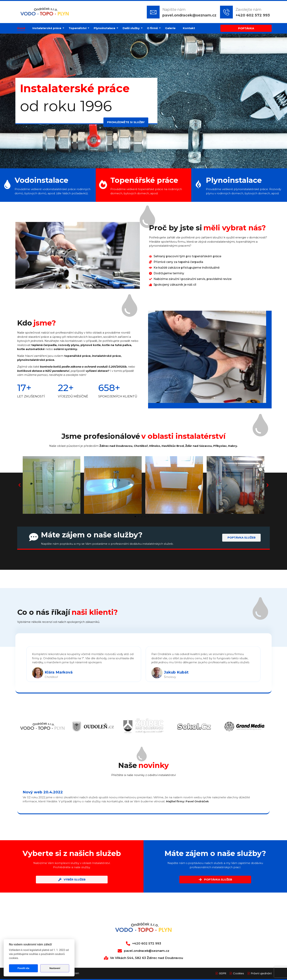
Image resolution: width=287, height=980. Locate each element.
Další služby (132, 28)
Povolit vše (23, 968)
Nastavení (55, 968)
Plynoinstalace (105, 28)
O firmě (153, 28)
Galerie (170, 28)
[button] (19, 485)
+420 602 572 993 (253, 15)
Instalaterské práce (48, 28)
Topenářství (78, 28)
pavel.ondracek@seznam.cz (189, 15)
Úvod (21, 28)
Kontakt (189, 28)
